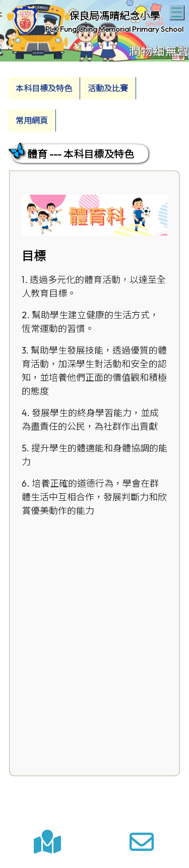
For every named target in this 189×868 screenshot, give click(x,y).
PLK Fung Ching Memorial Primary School (114, 29)
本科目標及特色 (44, 88)
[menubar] (94, 102)
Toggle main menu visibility (178, 11)
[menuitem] (44, 88)
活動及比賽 (108, 88)
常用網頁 (32, 121)
